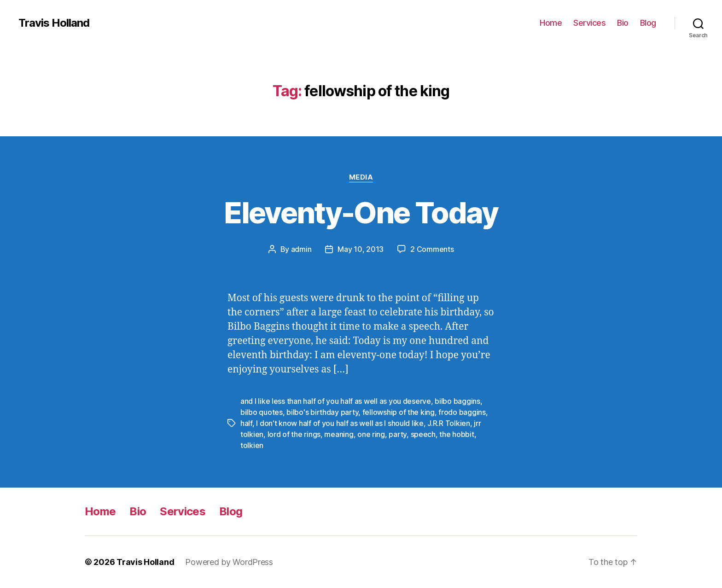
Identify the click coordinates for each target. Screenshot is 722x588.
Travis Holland (54, 23)
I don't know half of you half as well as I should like (340, 423)
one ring (371, 434)
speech (423, 434)
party (398, 434)
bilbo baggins (457, 401)
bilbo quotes (262, 412)
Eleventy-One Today (361, 212)
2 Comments (432, 249)
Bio (623, 23)
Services (589, 23)
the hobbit (457, 434)
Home (551, 23)
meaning (339, 434)
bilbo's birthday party (322, 412)
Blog (648, 23)
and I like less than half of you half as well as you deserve (336, 401)
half (246, 423)
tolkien (252, 445)
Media (361, 177)
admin (301, 249)
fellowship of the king (399, 412)
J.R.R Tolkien (449, 423)
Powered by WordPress (229, 562)
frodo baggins (462, 412)
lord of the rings (294, 434)
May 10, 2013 (361, 249)
